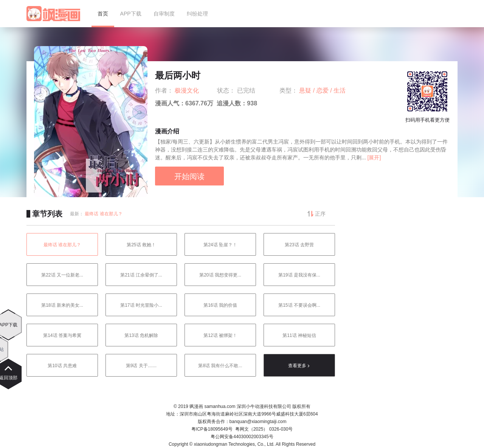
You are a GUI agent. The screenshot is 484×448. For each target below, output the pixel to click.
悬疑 (306, 90)
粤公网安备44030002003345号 (242, 437)
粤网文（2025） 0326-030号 (264, 429)
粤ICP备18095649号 (212, 429)
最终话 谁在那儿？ (103, 214)
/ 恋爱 (322, 90)
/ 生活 (338, 90)
